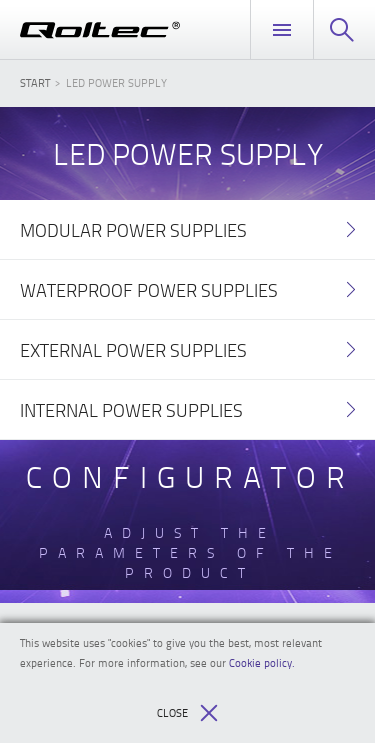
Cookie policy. (262, 662)
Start (35, 82)
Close (187, 712)
